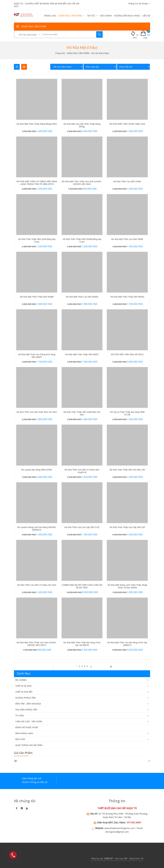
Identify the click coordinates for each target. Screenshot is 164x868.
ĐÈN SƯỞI (20, 739)
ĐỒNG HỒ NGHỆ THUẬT (27, 727)
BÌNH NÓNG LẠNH (24, 733)
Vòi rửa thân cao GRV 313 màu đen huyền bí (82, 471)
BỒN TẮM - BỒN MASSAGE (28, 704)
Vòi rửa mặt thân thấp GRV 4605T (82, 354)
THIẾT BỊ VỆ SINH (23, 686)
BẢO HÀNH (106, 16)
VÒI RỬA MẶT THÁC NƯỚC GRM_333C (127, 124)
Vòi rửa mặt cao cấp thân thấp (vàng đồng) (82, 125)
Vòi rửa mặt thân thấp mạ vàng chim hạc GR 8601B (82, 644)
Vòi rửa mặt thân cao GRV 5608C (127, 239)
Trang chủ (50, 16)
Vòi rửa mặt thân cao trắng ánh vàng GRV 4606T (37, 356)
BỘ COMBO (21, 680)
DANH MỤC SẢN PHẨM (72, 16)
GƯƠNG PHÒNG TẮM (25, 698)
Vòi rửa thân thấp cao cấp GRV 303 (127, 527)
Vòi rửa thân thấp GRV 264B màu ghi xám (82, 413)
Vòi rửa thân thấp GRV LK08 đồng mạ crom (37, 241)
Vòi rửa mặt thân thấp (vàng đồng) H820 (37, 124)
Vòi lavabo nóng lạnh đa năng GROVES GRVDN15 (37, 529)
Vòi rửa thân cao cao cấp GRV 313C (82, 527)
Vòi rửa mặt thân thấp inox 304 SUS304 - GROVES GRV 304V (82, 183)
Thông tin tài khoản (139, 4)
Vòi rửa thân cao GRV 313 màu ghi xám (37, 585)
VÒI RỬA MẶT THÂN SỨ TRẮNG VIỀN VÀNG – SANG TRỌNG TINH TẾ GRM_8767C (37, 183)
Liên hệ (146, 16)
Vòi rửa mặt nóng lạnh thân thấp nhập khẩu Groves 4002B (127, 586)
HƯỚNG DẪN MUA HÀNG (127, 16)
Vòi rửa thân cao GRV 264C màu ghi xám (37, 412)
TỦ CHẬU (20, 715)
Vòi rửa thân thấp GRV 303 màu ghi (127, 470)
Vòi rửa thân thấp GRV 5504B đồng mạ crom (82, 241)
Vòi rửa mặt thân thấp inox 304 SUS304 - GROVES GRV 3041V (37, 644)
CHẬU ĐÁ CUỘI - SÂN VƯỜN (29, 721)
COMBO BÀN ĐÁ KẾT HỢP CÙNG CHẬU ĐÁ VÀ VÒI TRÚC (82, 586)
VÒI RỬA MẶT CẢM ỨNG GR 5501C (127, 354)
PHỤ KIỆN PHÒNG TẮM (26, 710)
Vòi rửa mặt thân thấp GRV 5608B (37, 297)
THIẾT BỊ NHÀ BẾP (24, 692)
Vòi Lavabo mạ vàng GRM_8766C (37, 470)
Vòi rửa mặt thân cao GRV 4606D (82, 297)
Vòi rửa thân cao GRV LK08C (127, 181)
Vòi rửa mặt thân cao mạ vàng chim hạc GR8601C (127, 644)
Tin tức (93, 16)
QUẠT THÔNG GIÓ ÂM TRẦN (29, 745)
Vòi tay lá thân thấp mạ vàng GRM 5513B (127, 413)
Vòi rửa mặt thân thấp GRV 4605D (127, 297)
